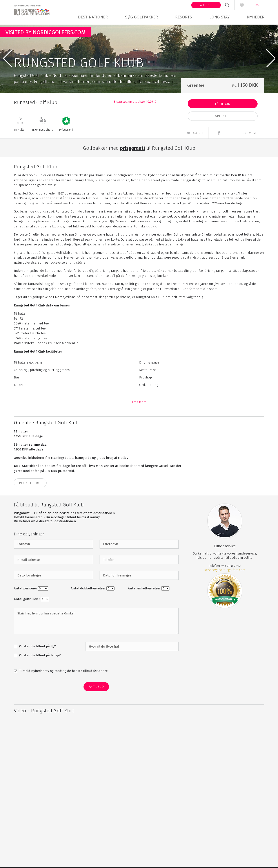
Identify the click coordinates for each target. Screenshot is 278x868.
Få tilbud (206, 5)
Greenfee (223, 117)
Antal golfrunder (27, 600)
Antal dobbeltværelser (89, 589)
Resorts (184, 17)
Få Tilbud (223, 104)
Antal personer (26, 589)
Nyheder (256, 17)
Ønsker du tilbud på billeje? (40, 656)
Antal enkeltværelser (145, 589)
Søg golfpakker (141, 17)
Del (222, 134)
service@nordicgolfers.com (225, 571)
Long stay (220, 17)
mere (250, 134)
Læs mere (139, 403)
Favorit (195, 134)
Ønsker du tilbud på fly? (37, 647)
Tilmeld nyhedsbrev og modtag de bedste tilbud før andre (63, 672)
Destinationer (93, 17)
